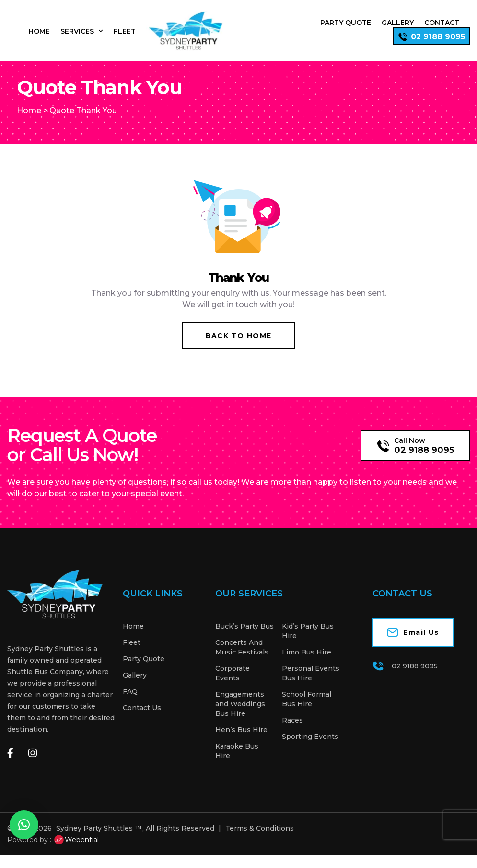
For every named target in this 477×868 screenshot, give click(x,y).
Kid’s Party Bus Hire (308, 644)
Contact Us (142, 721)
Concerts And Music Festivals (242, 660)
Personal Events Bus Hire (311, 686)
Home (39, 31)
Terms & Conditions (260, 841)
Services (82, 31)
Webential (76, 853)
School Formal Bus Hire (307, 712)
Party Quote (346, 23)
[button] (24, 825)
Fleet (125, 31)
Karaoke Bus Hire (237, 764)
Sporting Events (310, 749)
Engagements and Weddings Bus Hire (240, 717)
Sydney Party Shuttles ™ (99, 841)
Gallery (398, 23)
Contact (442, 23)
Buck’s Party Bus (244, 639)
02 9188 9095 (424, 463)
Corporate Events (233, 686)
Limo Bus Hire (307, 665)
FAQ (130, 704)
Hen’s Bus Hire (241, 743)
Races (292, 733)
